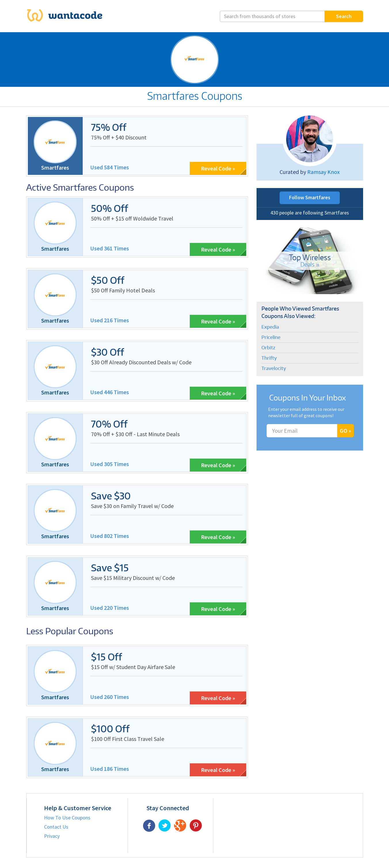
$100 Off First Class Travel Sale (128, 739)
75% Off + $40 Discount (119, 137)
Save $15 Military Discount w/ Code (133, 578)
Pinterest (196, 826)
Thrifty (269, 358)
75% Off (109, 127)
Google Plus (180, 826)
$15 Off (107, 657)
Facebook (149, 826)
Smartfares (55, 167)
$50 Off (108, 280)
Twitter (165, 826)
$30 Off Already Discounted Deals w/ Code (141, 362)
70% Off (109, 424)
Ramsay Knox (323, 172)
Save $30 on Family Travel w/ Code (132, 506)
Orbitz (268, 348)
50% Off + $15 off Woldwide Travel (132, 218)
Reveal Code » (218, 168)
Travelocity (274, 368)
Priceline (271, 337)
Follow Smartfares (310, 197)
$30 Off (108, 352)
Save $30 (111, 496)
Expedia (270, 327)
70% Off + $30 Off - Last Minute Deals (135, 434)
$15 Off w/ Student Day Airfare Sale (133, 667)
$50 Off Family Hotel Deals (123, 290)
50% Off (110, 208)
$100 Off (110, 729)
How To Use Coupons (67, 818)
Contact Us (56, 827)
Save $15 (110, 568)
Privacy (52, 836)
